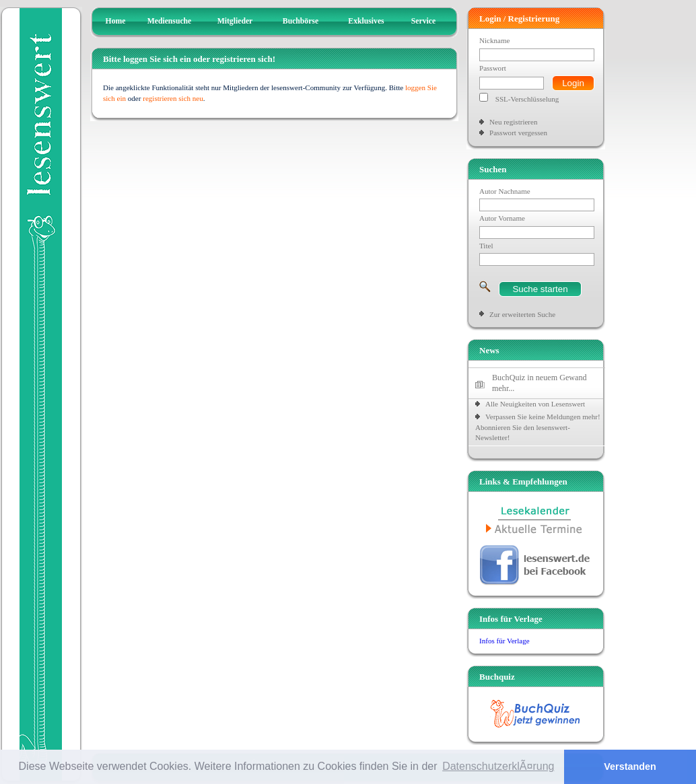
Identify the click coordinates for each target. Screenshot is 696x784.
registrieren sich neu (173, 98)
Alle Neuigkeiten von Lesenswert (535, 404)
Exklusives (366, 21)
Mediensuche (170, 21)
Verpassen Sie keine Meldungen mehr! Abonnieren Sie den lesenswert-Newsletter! (538, 427)
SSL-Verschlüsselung (527, 99)
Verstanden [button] (630, 767)
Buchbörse (301, 21)
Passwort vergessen (518, 133)
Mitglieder (235, 21)
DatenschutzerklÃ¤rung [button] (498, 766)
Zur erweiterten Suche (522, 314)
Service (423, 21)
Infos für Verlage (504, 641)
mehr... (503, 388)
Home (116, 21)
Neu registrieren (513, 122)
